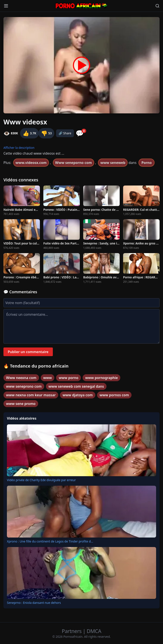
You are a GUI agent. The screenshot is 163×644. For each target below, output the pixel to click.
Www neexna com (21, 378)
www (48, 378)
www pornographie (101, 378)
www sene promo (21, 404)
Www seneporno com (74, 163)
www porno (68, 378)
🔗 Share (65, 133)
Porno (147, 163)
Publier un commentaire (28, 352)
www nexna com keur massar (31, 395)
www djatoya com (78, 395)
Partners (72, 631)
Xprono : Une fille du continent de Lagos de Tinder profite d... (50, 541)
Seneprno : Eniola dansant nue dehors (34, 603)
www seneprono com (24, 386)
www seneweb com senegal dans (76, 386)
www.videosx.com (31, 163)
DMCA (94, 631)
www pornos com (114, 395)
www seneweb (113, 163)
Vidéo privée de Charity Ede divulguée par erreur (41, 480)
